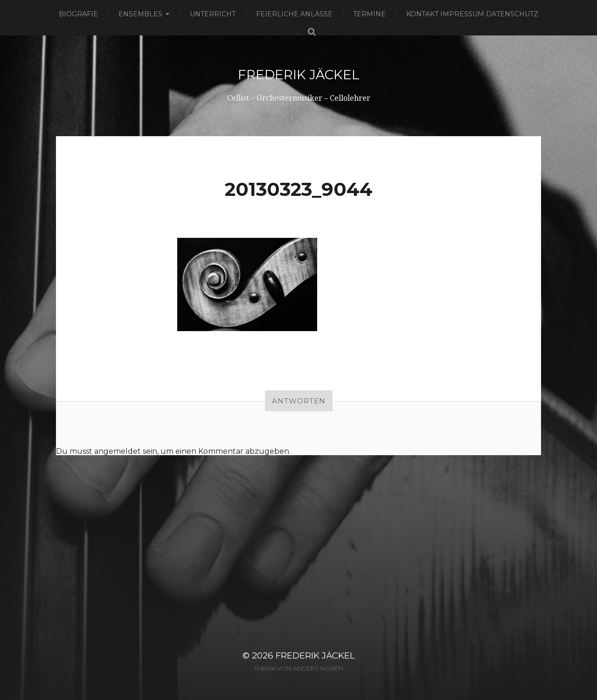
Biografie (78, 14)
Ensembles (140, 14)
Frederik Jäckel (299, 75)
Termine (369, 14)
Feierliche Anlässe (294, 14)
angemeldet (118, 451)
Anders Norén (318, 668)
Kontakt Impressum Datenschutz (472, 14)
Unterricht (213, 14)
